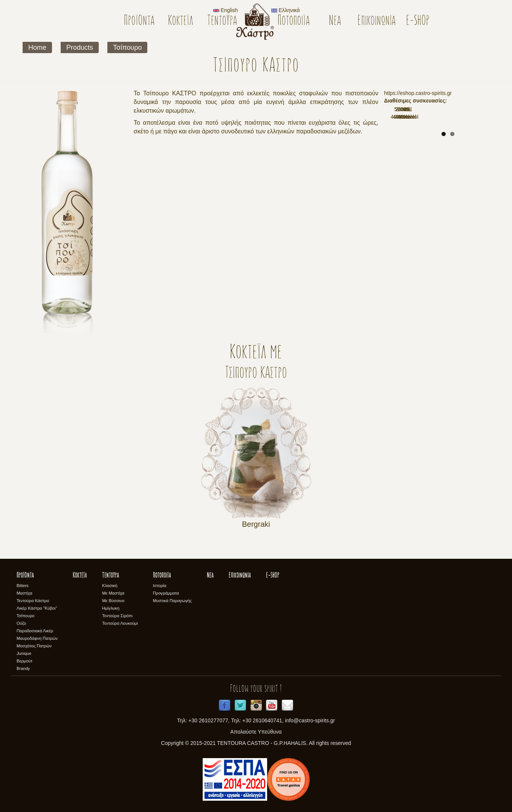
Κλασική (110, 586)
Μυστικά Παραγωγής (172, 601)
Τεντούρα (222, 21)
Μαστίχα (24, 593)
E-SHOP (418, 21)
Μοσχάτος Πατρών (34, 646)
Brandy (23, 668)
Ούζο (21, 623)
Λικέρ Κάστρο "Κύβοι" (37, 608)
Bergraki (256, 524)
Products (80, 47)
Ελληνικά (286, 10)
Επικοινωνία (377, 21)
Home (37, 47)
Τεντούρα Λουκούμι (120, 623)
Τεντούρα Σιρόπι (117, 616)
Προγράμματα (166, 593)
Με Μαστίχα (113, 593)
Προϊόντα (139, 21)
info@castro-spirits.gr (310, 720)
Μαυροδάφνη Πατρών (37, 638)
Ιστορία (160, 586)
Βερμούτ (24, 661)
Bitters (23, 586)
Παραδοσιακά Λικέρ (35, 631)
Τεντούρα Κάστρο (33, 601)
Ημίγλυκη (111, 608)
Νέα (335, 21)
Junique (24, 653)
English (226, 10)
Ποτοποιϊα (294, 21)
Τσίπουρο (127, 47)
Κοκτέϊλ (181, 21)
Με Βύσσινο (113, 601)
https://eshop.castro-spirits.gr (418, 93)
